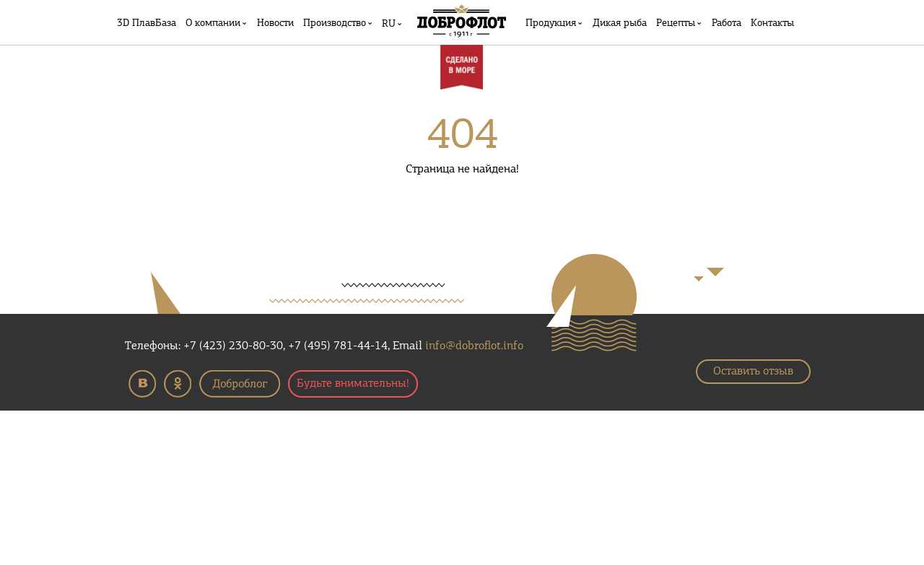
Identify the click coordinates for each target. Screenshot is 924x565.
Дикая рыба (620, 23)
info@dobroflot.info (474, 346)
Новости (275, 23)
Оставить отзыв (753, 372)
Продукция (551, 23)
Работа (727, 23)
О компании (213, 23)
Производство (335, 23)
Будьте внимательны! (353, 384)
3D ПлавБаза (147, 23)
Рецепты (676, 23)
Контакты (772, 23)
